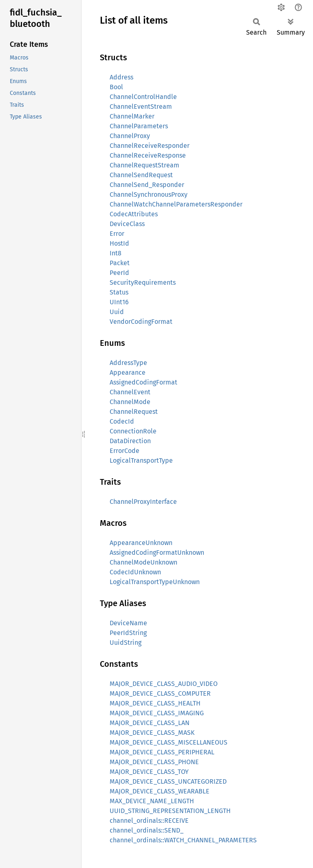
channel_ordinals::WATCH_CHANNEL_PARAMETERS (183, 840)
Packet (120, 263)
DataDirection (130, 441)
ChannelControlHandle (143, 97)
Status (119, 292)
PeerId (119, 273)
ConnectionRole (133, 431)
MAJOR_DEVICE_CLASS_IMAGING (157, 713)
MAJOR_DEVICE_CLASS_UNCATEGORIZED (168, 781)
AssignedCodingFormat (143, 382)
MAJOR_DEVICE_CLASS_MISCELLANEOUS (169, 742)
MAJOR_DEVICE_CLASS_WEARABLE (160, 791)
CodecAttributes (134, 214)
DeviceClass (127, 224)
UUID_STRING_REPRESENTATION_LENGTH (170, 811)
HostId (119, 243)
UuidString (126, 643)
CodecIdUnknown (135, 572)
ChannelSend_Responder (147, 185)
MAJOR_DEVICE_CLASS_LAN (150, 723)
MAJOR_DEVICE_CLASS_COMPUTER (160, 693)
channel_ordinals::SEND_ (147, 830)
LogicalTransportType (141, 460)
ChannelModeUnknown (143, 562)
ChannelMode (130, 402)
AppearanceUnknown (141, 543)
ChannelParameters (139, 126)
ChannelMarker (132, 116)
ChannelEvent (130, 392)
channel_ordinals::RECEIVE (149, 821)
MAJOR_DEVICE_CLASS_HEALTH (155, 703)
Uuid (117, 312)
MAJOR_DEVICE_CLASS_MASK (152, 733)
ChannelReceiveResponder (150, 146)
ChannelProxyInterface (143, 502)
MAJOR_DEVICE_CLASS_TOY (149, 772)
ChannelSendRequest (141, 175)
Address (121, 77)
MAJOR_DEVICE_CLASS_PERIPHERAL (162, 752)
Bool (116, 87)
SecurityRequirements (143, 282)
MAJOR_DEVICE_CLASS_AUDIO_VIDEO (164, 684)
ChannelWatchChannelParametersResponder (176, 204)
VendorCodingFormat (141, 322)
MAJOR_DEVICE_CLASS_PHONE (154, 762)
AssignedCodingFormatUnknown (157, 553)
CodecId (122, 421)
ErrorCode (125, 451)
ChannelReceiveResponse (148, 155)
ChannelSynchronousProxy (149, 194)
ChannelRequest (134, 412)
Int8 (116, 253)
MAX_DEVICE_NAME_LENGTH (152, 801)
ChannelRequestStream (144, 165)
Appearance (128, 372)
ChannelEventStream (141, 107)
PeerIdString (128, 633)
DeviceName (128, 623)
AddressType (128, 363)
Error (117, 234)
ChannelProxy (130, 136)
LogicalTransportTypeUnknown (155, 582)
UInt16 (119, 302)
